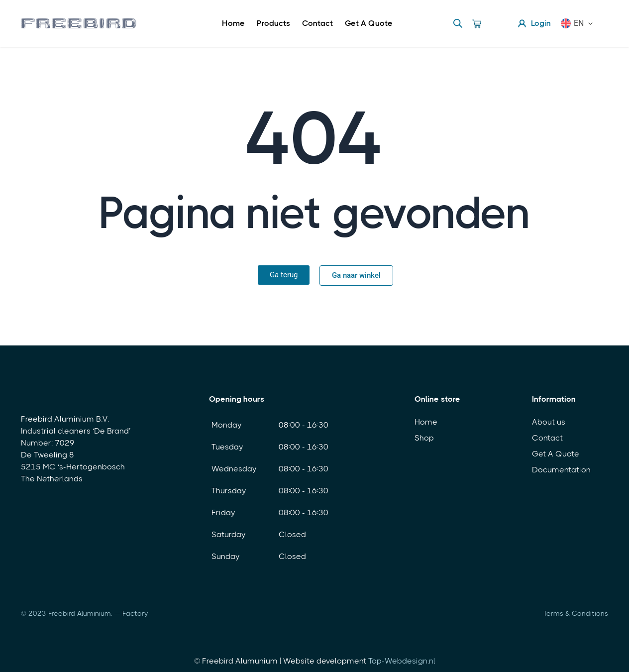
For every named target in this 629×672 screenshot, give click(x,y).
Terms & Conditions (576, 613)
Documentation (561, 470)
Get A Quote (369, 23)
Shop (424, 438)
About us (549, 422)
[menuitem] (581, 23)
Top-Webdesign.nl (402, 661)
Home (233, 23)
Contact (317, 23)
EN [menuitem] (579, 23)
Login (534, 23)
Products (273, 23)
